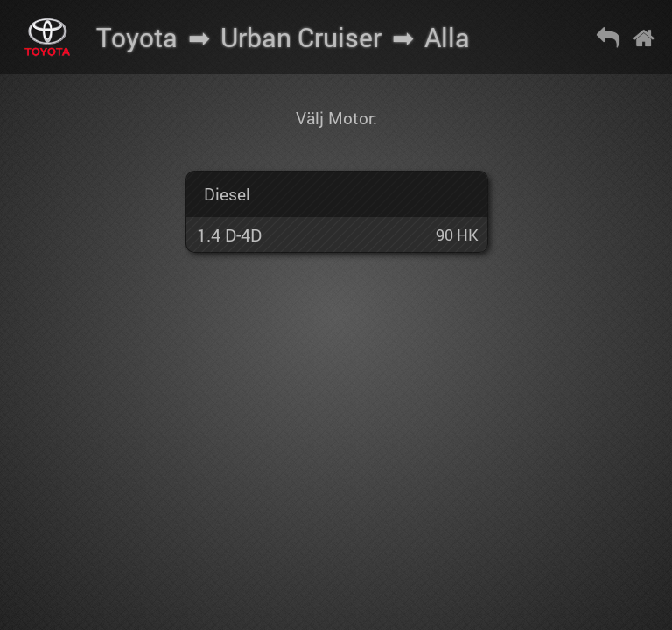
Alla (447, 37)
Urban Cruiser (301, 37)
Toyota (137, 37)
